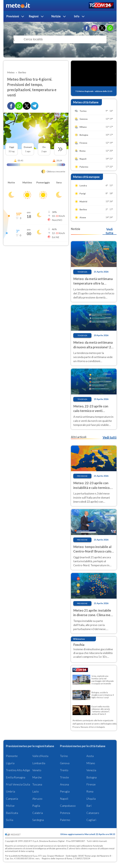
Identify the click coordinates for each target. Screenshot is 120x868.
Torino (64, 756)
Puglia (36, 806)
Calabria (38, 813)
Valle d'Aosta (40, 756)
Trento (64, 770)
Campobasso (68, 806)
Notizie (56, 16)
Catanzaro (93, 813)
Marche (37, 777)
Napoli (64, 799)
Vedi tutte (109, 231)
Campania (12, 799)
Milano (91, 763)
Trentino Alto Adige (18, 770)
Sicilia (10, 820)
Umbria (10, 791)
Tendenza (82, 272)
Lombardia (39, 763)
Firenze (91, 784)
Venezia (91, 770)
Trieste (64, 777)
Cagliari (91, 820)
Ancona (64, 784)
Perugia (65, 791)
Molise (10, 806)
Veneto (37, 770)
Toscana (37, 784)
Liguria (10, 763)
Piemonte (12, 756)
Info (77, 16)
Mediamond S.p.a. (29, 856)
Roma (90, 791)
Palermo (65, 820)
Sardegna (38, 820)
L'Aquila (91, 799)
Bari (89, 806)
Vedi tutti (110, 437)
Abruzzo (37, 799)
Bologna (91, 777)
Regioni (34, 16)
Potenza (65, 813)
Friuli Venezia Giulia (18, 784)
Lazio (36, 791)
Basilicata (12, 813)
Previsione (82, 476)
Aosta (90, 756)
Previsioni (13, 16)
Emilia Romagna (16, 777)
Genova (65, 763)
